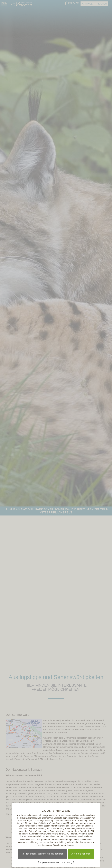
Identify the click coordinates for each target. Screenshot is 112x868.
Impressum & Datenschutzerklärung (56, 862)
